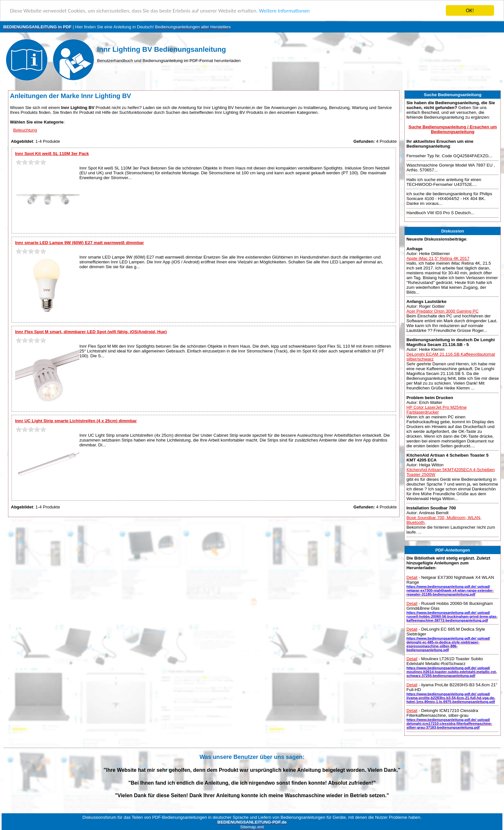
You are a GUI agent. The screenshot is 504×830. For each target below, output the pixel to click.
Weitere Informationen (284, 10)
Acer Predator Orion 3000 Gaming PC (442, 311)
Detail (412, 577)
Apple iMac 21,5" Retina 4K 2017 (438, 258)
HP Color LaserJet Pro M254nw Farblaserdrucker (436, 409)
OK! (470, 10)
